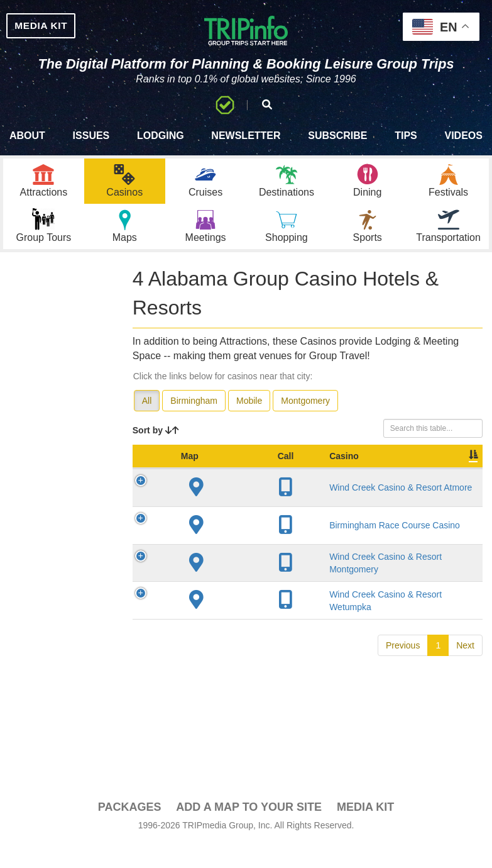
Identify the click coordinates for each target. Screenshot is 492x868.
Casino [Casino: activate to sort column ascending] (230, 493)
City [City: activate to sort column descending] (314, 493)
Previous (403, 693)
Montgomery (305, 425)
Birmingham (194, 425)
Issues (91, 148)
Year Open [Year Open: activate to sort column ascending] (376, 487)
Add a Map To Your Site (249, 832)
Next (465, 693)
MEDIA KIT (57, 28)
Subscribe (337, 148)
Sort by (156, 455)
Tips (406, 148)
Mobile (249, 425)
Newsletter (246, 148)
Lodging (161, 148)
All (147, 425)
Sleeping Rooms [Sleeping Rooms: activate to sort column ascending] (436, 487)
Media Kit (365, 832)
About (27, 148)
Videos (463, 148)
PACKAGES (130, 832)
